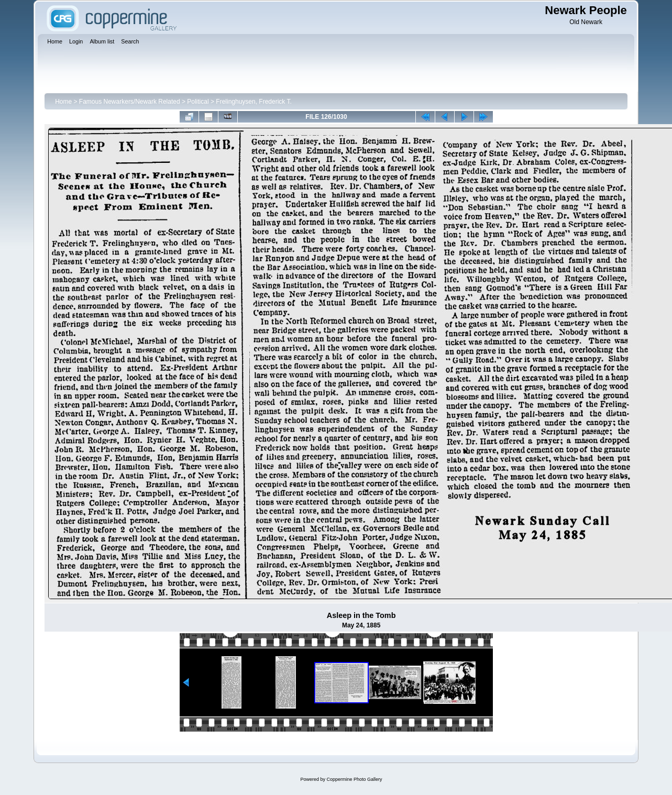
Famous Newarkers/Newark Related (130, 102)
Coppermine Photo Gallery (354, 779)
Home (63, 102)
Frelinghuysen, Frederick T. (254, 102)
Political (198, 102)
